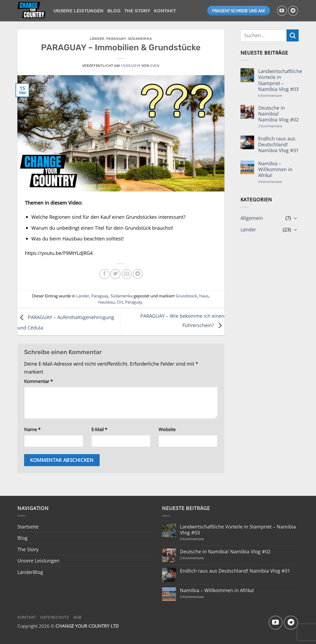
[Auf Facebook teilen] (104, 274)
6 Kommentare (280, 96)
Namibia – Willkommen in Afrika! (275, 169)
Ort (120, 302)
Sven (155, 66)
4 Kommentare (278, 182)
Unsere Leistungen (79, 11)
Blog (114, 11)
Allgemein (252, 218)
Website (167, 429)
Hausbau (106, 302)
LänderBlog (30, 572)
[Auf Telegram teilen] (138, 274)
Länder (97, 39)
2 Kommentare (277, 126)
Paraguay (116, 39)
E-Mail (99, 429)
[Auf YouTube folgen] (282, 11)
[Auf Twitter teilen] (115, 274)
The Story (137, 11)
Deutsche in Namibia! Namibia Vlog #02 (278, 114)
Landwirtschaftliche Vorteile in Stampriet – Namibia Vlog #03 (280, 80)
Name (32, 429)
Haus (204, 296)
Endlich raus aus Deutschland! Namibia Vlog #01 (278, 144)
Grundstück (186, 296)
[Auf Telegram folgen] (293, 11)
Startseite (28, 526)
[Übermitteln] (293, 35)
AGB (77, 617)
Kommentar (38, 381)
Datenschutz (55, 617)
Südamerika (140, 39)
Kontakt (165, 11)
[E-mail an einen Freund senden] (127, 274)
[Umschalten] (295, 218)
